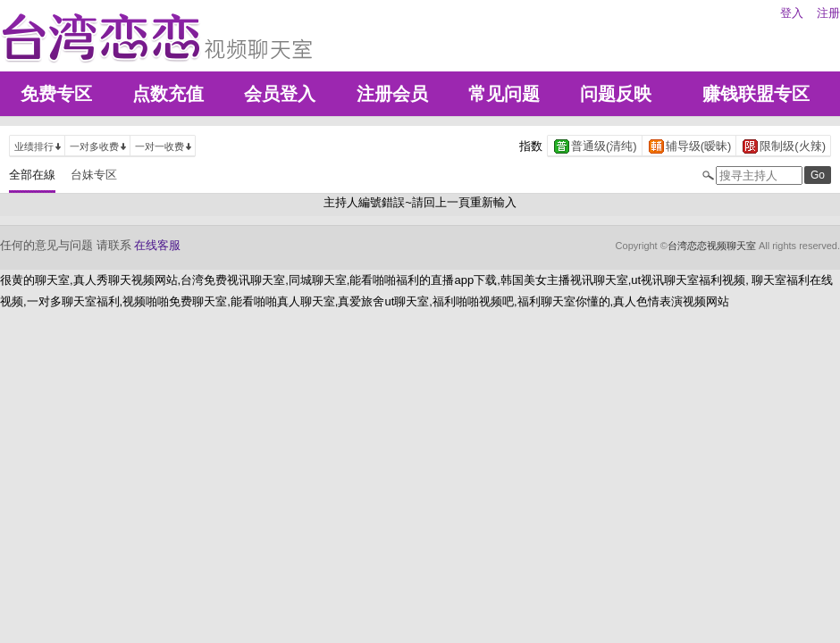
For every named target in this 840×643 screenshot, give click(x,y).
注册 (828, 13)
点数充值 (168, 94)
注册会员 (392, 94)
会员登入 (280, 94)
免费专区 (56, 94)
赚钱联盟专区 (756, 94)
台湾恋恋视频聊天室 (712, 246)
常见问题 (504, 94)
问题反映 (616, 94)
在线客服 (157, 245)
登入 (792, 13)
